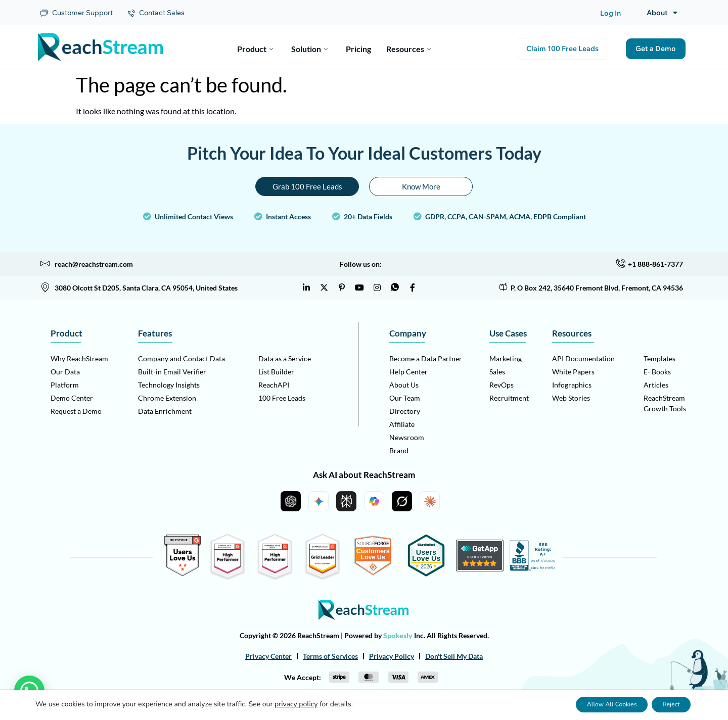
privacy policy (296, 704)
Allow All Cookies (593, 704)
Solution (309, 47)
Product (255, 47)
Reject (666, 704)
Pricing (358, 47)
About (662, 13)
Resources (408, 47)
